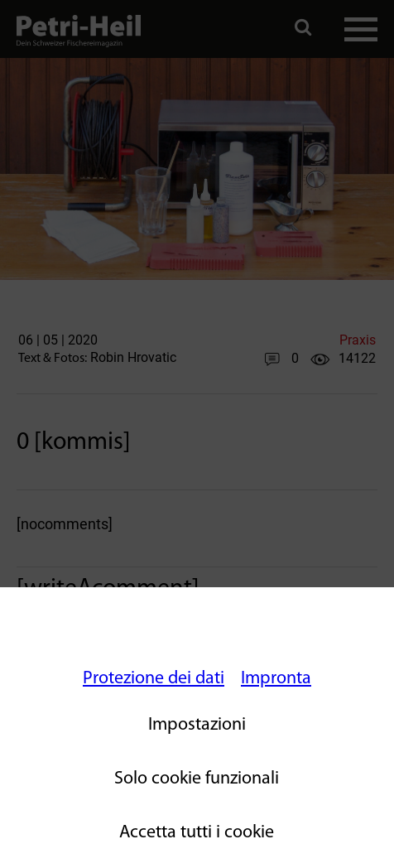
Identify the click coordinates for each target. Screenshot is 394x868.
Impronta (276, 679)
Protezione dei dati (154, 679)
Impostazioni (197, 725)
